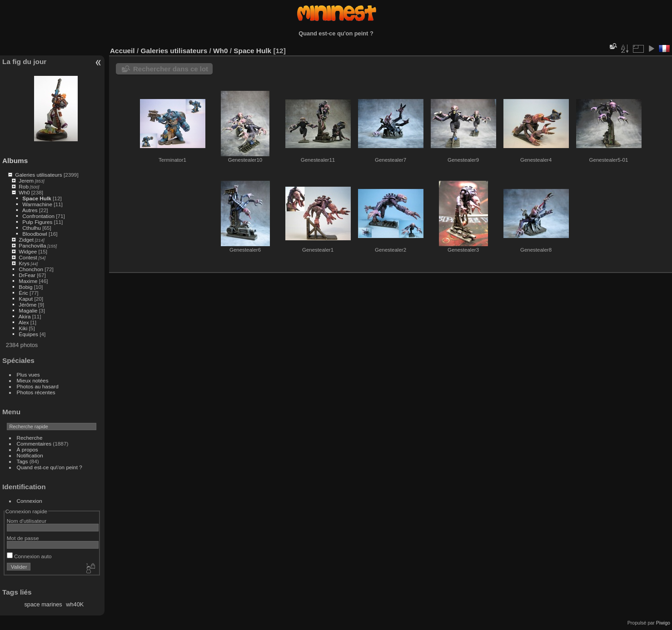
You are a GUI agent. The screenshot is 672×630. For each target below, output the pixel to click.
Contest (28, 257)
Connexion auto (29, 556)
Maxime (28, 281)
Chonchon (31, 269)
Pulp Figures (37, 222)
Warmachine (37, 204)
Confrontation (38, 216)
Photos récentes (36, 392)
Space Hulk (37, 198)
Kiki (23, 328)
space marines (43, 604)
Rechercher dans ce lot (171, 69)
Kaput (26, 299)
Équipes (28, 334)
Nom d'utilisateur (27, 521)
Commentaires (34, 444)
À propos (27, 449)
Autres (30, 210)
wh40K (75, 604)
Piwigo (663, 623)
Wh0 (24, 192)
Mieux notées (33, 380)
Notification (30, 455)
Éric (23, 293)
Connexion (30, 501)
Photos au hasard (38, 386)
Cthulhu (32, 228)
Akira (25, 316)
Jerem (26, 181)
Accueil (122, 51)
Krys (24, 263)
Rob (24, 186)
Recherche (30, 438)
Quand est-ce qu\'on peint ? (50, 467)
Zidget (26, 240)
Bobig (25, 287)
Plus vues (28, 375)
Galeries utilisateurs (38, 175)
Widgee (28, 251)
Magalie (28, 310)
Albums (15, 161)
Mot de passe (23, 538)
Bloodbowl (35, 234)
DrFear (27, 275)
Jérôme (27, 305)
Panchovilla (32, 246)
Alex (24, 322)
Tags (22, 461)
